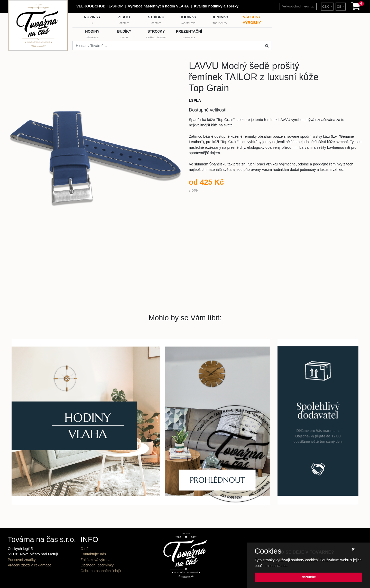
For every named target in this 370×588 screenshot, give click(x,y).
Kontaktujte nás (93, 554)
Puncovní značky (22, 560)
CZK (326, 7)
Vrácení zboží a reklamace (30, 565)
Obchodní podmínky (97, 565)
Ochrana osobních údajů (101, 571)
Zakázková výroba (95, 560)
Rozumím (308, 577)
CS (340, 7)
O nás (85, 549)
